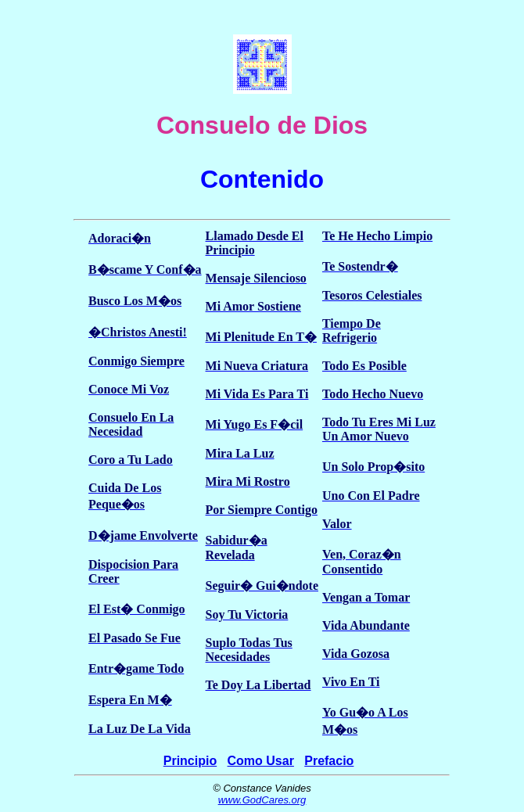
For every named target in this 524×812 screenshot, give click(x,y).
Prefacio (329, 761)
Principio (190, 761)
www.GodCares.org (262, 800)
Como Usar (261, 761)
